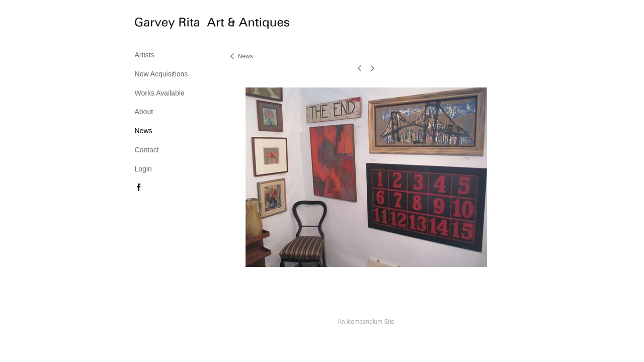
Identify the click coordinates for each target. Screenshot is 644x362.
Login (143, 169)
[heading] (160, 25)
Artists (145, 55)
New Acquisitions (162, 74)
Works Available (160, 93)
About (144, 112)
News (144, 131)
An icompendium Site (366, 322)
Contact (147, 150)
